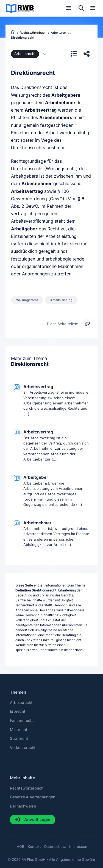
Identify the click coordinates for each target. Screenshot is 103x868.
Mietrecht (19, 730)
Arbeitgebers (66, 95)
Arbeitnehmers (56, 118)
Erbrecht (18, 711)
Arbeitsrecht (25, 54)
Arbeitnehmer (60, 103)
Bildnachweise (23, 806)
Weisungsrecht (27, 300)
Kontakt (34, 847)
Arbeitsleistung (61, 300)
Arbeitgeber (24, 229)
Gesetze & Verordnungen (33, 797)
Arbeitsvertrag (41, 110)
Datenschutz (55, 847)
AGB (21, 847)
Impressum (79, 847)
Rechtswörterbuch (27, 788)
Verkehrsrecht (23, 748)
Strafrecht (19, 738)
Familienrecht (22, 720)
